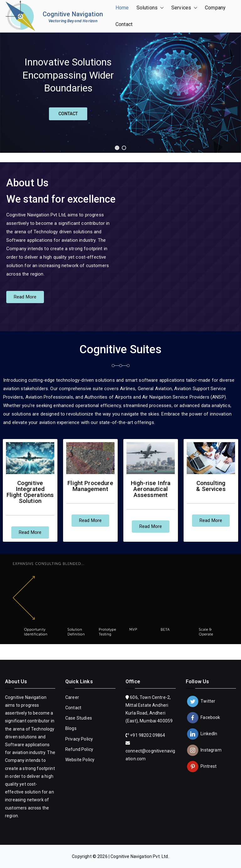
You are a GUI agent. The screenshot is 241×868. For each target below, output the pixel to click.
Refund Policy (79, 749)
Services (184, 8)
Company (215, 8)
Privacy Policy (79, 739)
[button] (161, 8)
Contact (124, 24)
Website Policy (80, 760)
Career (72, 697)
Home (122, 8)
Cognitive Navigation (73, 14)
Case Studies (79, 718)
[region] (120, 93)
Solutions (150, 8)
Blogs (71, 728)
